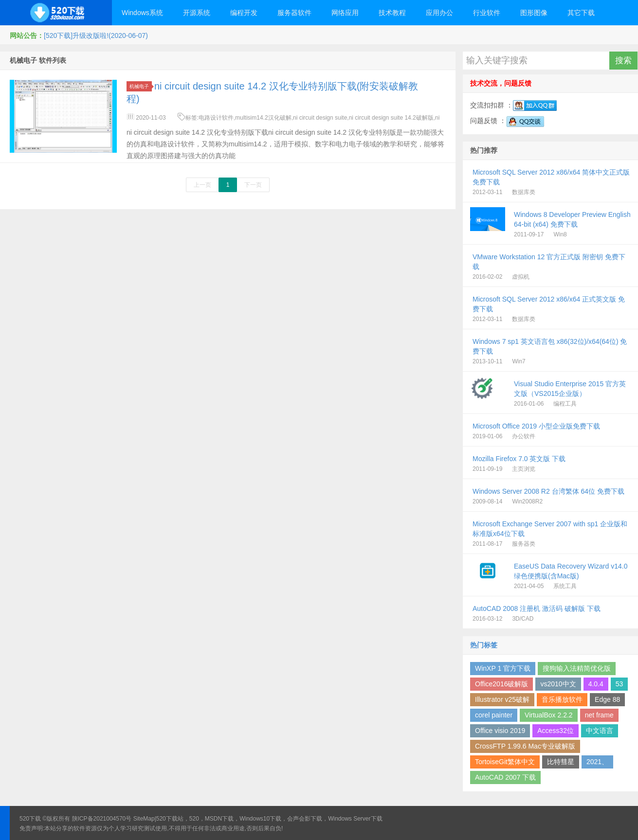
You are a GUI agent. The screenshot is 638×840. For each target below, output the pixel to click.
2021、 (597, 762)
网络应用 (345, 13)
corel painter (494, 715)
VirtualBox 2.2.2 (549, 715)
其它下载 (581, 13)
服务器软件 (294, 13)
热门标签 (484, 645)
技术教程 (392, 13)
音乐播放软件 (562, 699)
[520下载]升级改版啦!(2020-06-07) (96, 36)
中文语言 (600, 731)
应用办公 (439, 13)
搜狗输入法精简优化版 (577, 668)
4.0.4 (596, 684)
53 (620, 684)
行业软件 (487, 13)
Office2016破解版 (501, 684)
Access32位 (556, 731)
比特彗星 (561, 762)
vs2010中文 (558, 684)
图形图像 (534, 13)
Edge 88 (607, 699)
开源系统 (197, 13)
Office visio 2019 (500, 731)
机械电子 (141, 86)
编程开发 (244, 13)
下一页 (253, 185)
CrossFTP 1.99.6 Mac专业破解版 (525, 746)
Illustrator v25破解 (502, 699)
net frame (599, 715)
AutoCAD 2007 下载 (505, 777)
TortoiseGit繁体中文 (505, 762)
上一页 (202, 185)
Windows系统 (142, 13)
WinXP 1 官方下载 (503, 668)
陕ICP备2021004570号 (102, 819)
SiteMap (144, 819)
